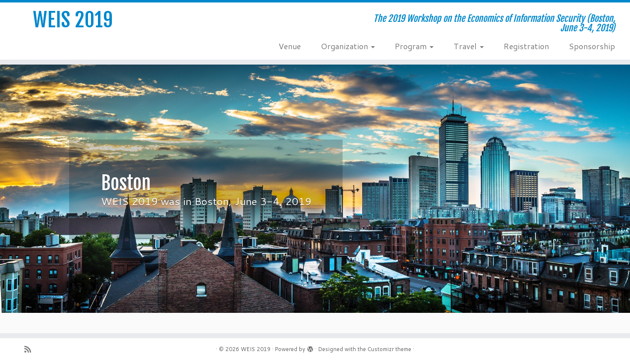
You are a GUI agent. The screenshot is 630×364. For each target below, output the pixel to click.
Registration (526, 46)
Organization (348, 46)
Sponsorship (592, 46)
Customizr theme (389, 349)
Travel (469, 46)
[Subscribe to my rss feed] (31, 349)
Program (414, 46)
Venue (290, 46)
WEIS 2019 (73, 20)
